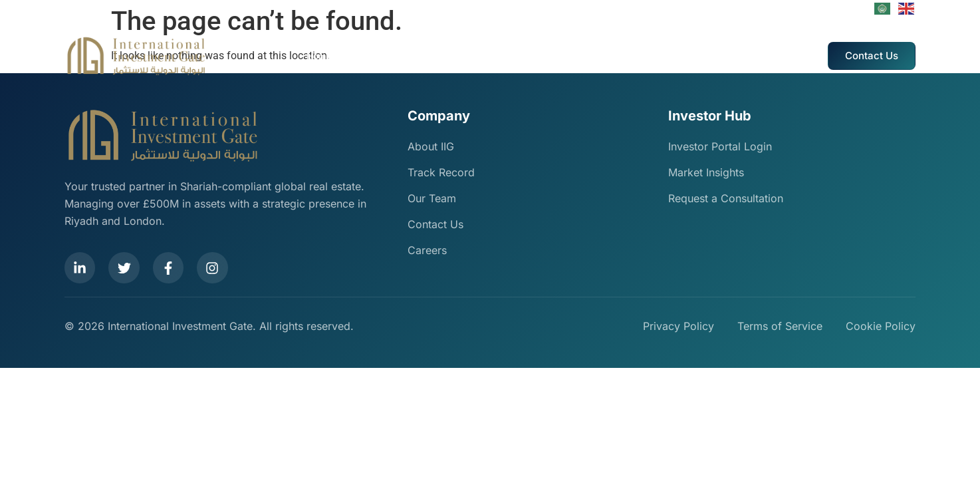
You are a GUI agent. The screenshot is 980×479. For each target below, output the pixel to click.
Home (319, 56)
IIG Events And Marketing (577, 56)
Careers (658, 56)
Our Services (420, 56)
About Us (363, 56)
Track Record (486, 56)
